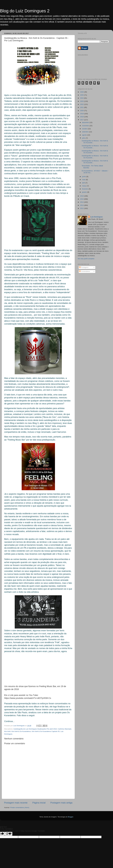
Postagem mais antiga (61, 803)
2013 (82, 205)
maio (84, 180)
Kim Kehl (7, 731)
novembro (86, 126)
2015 (82, 199)
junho (84, 177)
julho (84, 138)
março (84, 186)
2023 (82, 101)
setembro (86, 132)
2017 (82, 120)
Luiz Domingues (97, 217)
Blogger (71, 817)
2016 (82, 196)
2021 (82, 107)
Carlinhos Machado (65, 729)
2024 (82, 98)
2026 (82, 92)
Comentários (85, 271)
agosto (85, 135)
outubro (85, 129)
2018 (82, 117)
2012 (82, 208)
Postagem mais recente (16, 803)
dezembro (86, 122)
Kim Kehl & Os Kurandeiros (21, 731)
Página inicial (39, 803)
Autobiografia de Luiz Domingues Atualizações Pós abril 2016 (35, 729)
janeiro (85, 192)
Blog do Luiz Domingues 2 (25, 11)
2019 (82, 114)
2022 (82, 104)
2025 (82, 95)
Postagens (84, 267)
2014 (82, 202)
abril (84, 183)
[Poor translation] (9, 834)
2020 (82, 111)
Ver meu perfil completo (86, 259)
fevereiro (85, 189)
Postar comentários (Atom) (20, 808)
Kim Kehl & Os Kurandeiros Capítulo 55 (46, 731)
